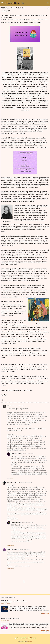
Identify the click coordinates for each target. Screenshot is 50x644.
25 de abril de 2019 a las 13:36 (18, 406)
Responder (10, 479)
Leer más (45, 614)
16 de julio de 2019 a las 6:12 (24, 549)
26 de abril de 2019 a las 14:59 (28, 522)
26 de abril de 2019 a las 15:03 (28, 454)
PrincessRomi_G (14, 3)
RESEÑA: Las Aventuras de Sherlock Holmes (14, 601)
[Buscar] (48, 3)
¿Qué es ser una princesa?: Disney (10, 618)
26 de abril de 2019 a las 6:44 (26, 483)
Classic (9, 406)
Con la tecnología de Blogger (25, 638)
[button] (48, 8)
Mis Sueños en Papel (14, 482)
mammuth (29, 641)
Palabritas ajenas (12, 549)
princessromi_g (16, 453)
